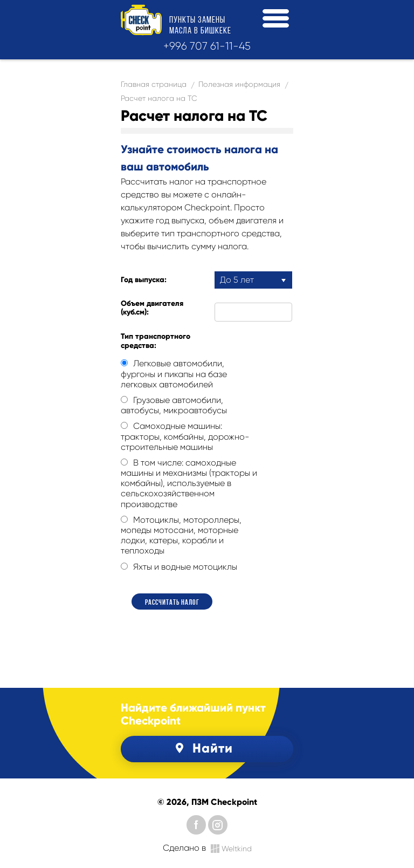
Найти (202, 748)
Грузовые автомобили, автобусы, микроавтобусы (174, 405)
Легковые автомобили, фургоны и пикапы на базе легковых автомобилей (174, 374)
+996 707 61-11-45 (207, 46)
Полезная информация (239, 84)
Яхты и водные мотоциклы (179, 567)
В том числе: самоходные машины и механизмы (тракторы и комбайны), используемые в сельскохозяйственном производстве (189, 483)
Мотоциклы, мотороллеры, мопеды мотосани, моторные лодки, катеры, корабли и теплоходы (181, 535)
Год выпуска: (144, 280)
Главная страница (154, 84)
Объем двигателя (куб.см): (152, 308)
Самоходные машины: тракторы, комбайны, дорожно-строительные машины (185, 436)
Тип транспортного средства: (156, 341)
